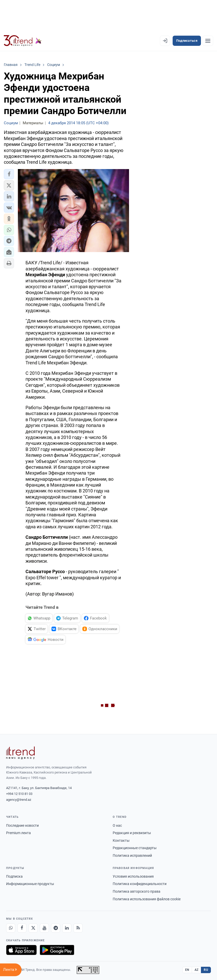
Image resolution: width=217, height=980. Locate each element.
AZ (197, 970)
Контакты (121, 840)
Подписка (14, 876)
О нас (117, 825)
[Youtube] (44, 928)
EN (187, 970)
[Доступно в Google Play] (57, 950)
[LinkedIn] (67, 928)
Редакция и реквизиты (132, 833)
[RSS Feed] (78, 928)
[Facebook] (22, 928)
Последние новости (22, 825)
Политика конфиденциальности (140, 884)
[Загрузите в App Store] (21, 950)
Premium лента (18, 833)
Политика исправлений (132, 855)
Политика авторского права (137, 891)
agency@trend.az (19, 800)
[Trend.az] (23, 41)
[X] (33, 928)
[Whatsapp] (11, 928)
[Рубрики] (208, 41)
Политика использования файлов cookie (147, 899)
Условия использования (133, 876)
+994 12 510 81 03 (19, 794)
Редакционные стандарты (135, 848)
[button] (9, 174)
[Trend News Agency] (20, 753)
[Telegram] (56, 928)
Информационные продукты (30, 884)
